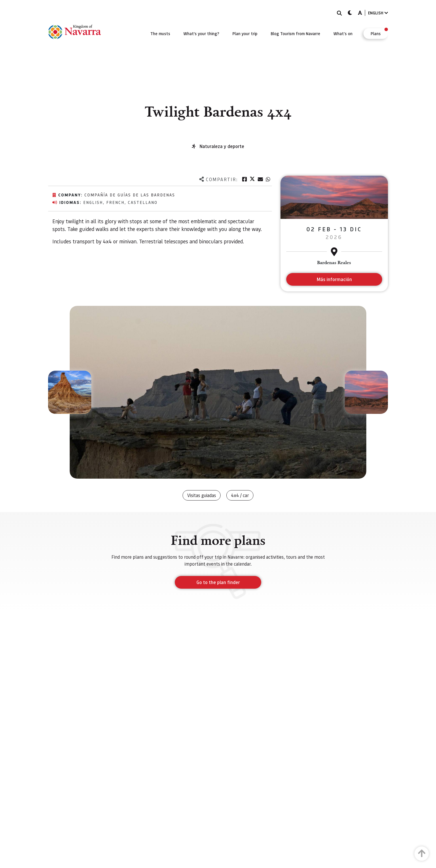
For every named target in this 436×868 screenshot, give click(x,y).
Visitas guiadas (202, 495)
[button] (70, 392)
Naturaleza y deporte (222, 146)
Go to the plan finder (218, 582)
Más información (334, 279)
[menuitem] (160, 33)
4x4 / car (240, 495)
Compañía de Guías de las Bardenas (130, 195)
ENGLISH (378, 13)
